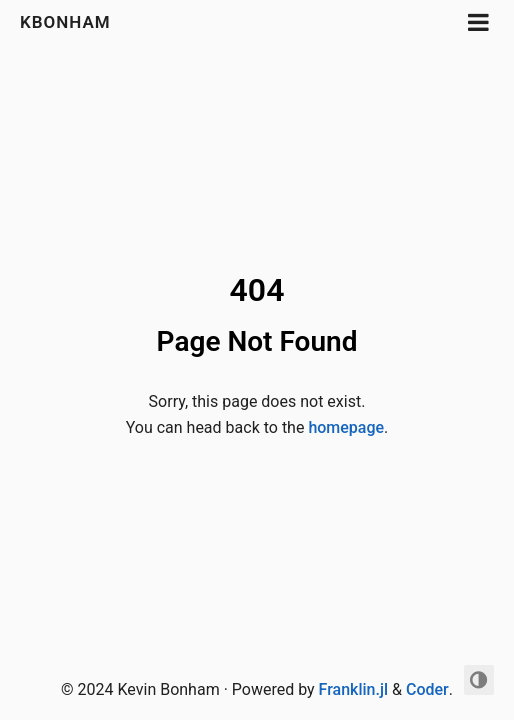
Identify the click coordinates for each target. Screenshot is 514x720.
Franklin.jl (353, 689)
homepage (346, 427)
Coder (427, 689)
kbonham (65, 22)
